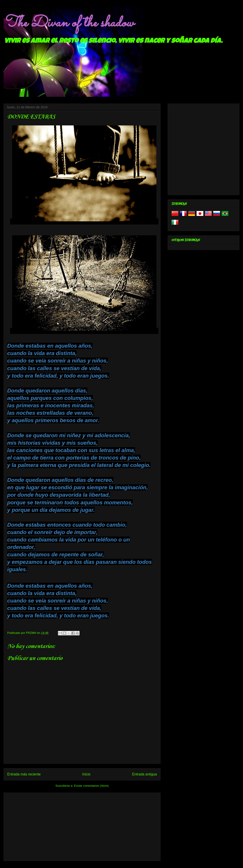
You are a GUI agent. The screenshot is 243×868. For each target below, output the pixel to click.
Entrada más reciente (24, 774)
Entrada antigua (144, 774)
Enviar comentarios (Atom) (91, 786)
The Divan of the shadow (69, 23)
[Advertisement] (82, 826)
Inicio (86, 774)
